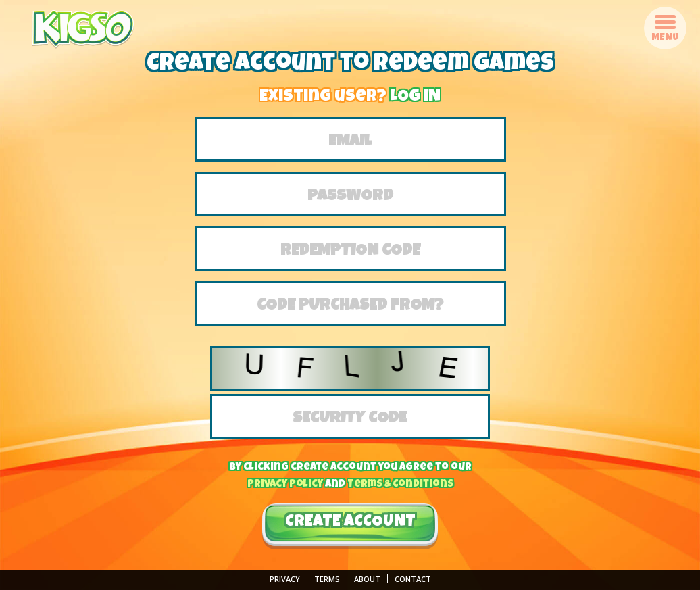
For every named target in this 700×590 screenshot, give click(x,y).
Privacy (285, 579)
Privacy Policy (285, 484)
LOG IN (415, 97)
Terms (327, 579)
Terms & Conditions (400, 484)
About (367, 579)
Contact (413, 579)
